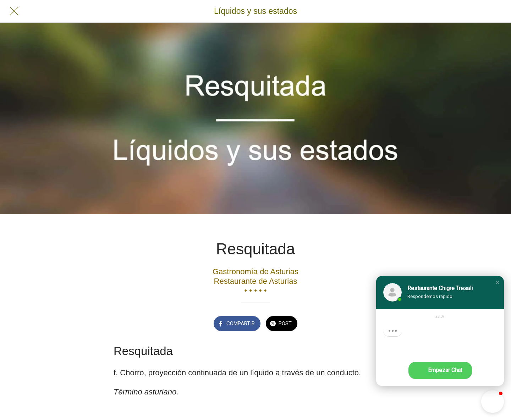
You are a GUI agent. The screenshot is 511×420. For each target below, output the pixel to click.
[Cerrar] (14, 11)
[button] (498, 282)
